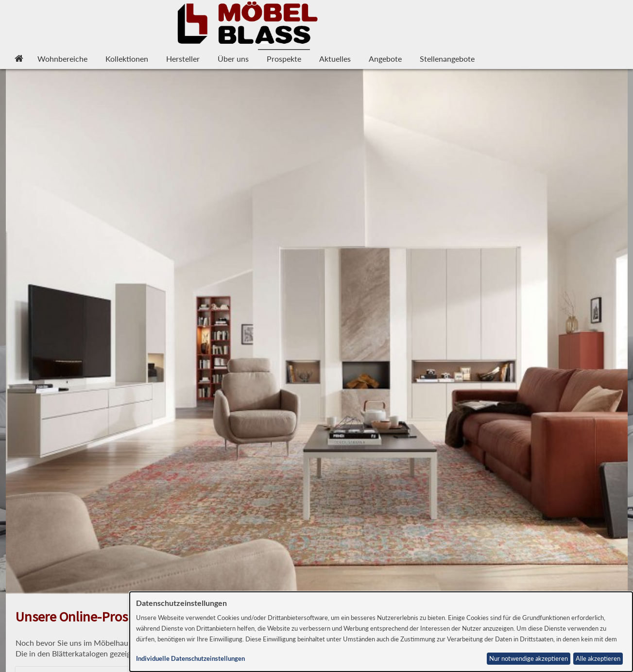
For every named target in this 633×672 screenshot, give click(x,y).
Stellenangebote (447, 59)
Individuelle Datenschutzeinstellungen (190, 659)
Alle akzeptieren (598, 659)
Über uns (233, 59)
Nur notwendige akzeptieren (529, 659)
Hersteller (183, 59)
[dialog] (381, 632)
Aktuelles (335, 59)
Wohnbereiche (62, 59)
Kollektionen (127, 59)
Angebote (385, 59)
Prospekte (284, 59)
